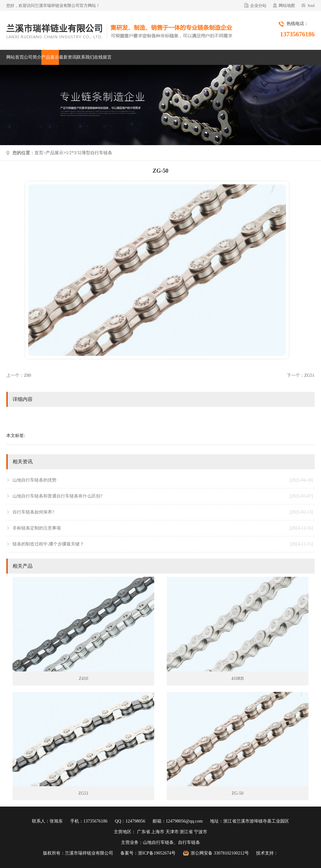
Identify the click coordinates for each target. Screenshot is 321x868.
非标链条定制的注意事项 (163, 528)
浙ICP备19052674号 (157, 853)
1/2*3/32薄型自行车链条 (89, 153)
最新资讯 (68, 57)
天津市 (172, 832)
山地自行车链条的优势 (163, 480)
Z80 (27, 375)
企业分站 (258, 5)
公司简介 (33, 57)
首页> (40, 153)
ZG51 (310, 375)
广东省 (144, 832)
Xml (311, 5)
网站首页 (15, 57)
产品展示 (50, 57)
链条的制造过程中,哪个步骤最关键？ (163, 544)
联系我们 (85, 57)
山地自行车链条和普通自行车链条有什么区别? (163, 496)
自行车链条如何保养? (163, 512)
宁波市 (201, 832)
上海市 (158, 832)
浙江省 (186, 832)
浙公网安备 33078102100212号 (220, 853)
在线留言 (103, 57)
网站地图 (287, 5)
